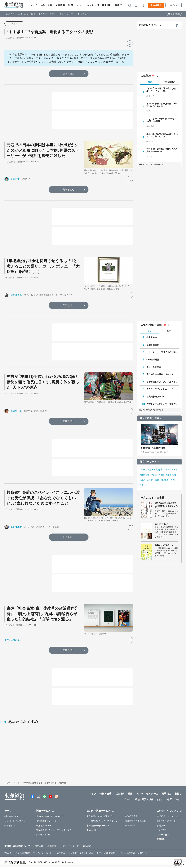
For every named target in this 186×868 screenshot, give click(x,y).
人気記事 (60, 5)
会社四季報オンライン (47, 821)
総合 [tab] (150, 82)
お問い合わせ (144, 853)
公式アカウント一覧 (69, 846)
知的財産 (61, 853)
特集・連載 (46, 5)
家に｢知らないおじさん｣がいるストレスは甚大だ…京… (162, 135)
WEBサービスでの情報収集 (17, 853)
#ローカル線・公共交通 (151, 470)
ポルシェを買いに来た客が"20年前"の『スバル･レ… (162, 105)
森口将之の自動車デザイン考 (160, 374)
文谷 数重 (15, 179)
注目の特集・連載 (149, 418)
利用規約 (161, 839)
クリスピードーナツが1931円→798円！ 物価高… (162, 120)
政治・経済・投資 (27, 14)
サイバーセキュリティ (15, 821)
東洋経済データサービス (98, 826)
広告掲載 (87, 846)
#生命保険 (171, 475)
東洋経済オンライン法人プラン (101, 816)
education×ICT (11, 816)
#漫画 (143, 480)
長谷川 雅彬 (16, 527)
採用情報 (52, 846)
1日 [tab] (150, 331)
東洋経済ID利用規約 (106, 853)
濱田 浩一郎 (16, 411)
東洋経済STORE (44, 826)
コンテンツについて (166, 821)
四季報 (106, 5)
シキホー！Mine (44, 835)
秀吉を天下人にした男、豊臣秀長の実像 (163, 404)
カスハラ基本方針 (127, 853)
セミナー (92, 5)
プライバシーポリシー (43, 853)
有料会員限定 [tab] (169, 82)
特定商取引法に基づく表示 (81, 853)
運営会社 (39, 846)
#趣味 (154, 475)
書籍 (117, 5)
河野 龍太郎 (16, 295)
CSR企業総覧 (153, 360)
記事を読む (69, 74)
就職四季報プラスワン (157, 397)
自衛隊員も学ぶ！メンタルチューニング (163, 382)
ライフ (60, 14)
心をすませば (161, 524)
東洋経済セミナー (95, 830)
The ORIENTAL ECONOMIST (50, 816)
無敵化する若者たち (164, 545)
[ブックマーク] (130, 44)
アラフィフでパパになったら (160, 389)
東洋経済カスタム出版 (136, 821)
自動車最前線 (153, 345)
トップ (34, 5)
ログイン (174, 5)
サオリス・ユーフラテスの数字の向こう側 (163, 352)
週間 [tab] (169, 331)
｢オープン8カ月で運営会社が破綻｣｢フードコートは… (161, 90)
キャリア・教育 (46, 14)
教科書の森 (130, 826)
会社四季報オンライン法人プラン (102, 821)
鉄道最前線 (152, 337)
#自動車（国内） (169, 480)
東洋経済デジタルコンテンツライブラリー (56, 830)
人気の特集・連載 (151, 325)
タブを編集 (175, 14)
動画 (71, 5)
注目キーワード (148, 462)
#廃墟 (161, 475)
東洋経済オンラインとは (150, 25)
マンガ (80, 5)
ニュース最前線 (154, 367)
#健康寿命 (145, 475)
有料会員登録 (156, 5)
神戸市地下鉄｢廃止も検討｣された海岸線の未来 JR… (162, 150)
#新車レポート (171, 470)
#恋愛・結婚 (153, 480)
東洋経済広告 (131, 816)
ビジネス (10, 14)
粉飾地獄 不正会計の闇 (153, 448)
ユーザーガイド (164, 835)
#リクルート (146, 485)
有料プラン (162, 826)
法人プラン (162, 830)
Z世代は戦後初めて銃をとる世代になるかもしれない (166, 506)
